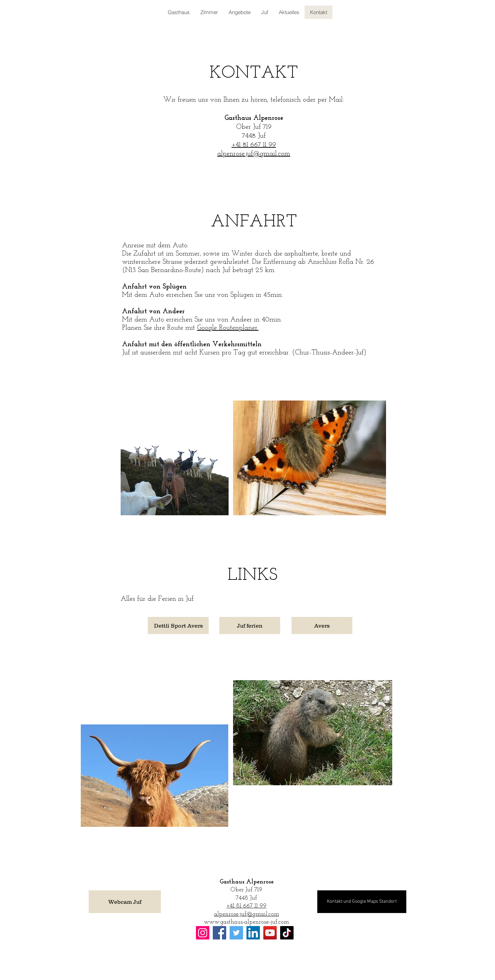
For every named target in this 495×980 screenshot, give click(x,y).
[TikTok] (287, 933)
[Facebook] (219, 933)
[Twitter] (236, 933)
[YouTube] (270, 933)
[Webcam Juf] (125, 902)
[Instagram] (203, 933)
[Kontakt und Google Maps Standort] (362, 902)
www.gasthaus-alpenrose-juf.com (246, 922)
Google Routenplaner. (228, 328)
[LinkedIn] (253, 933)
